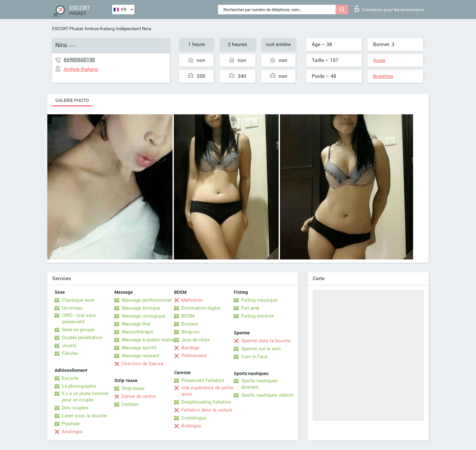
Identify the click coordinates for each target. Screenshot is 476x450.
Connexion (389, 9)
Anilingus (191, 426)
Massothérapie (138, 332)
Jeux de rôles (196, 340)
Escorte (70, 378)
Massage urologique (143, 316)
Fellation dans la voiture (207, 410)
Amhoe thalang (100, 29)
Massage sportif (139, 348)
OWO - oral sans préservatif (79, 319)
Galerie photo (72, 100)
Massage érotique (141, 308)
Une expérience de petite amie (207, 391)
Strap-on (190, 332)
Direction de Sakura (143, 364)
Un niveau (72, 308)
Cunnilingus (194, 418)
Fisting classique (259, 300)
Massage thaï (136, 324)
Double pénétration (82, 338)
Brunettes (383, 76)
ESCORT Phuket (68, 29)
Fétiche (70, 353)
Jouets (69, 346)
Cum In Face (254, 357)
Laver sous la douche (85, 416)
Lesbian (130, 404)
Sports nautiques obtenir (267, 395)
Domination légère (201, 308)
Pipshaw (71, 424)
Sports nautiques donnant (259, 384)
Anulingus (72, 432)
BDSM (188, 316)
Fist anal (250, 308)
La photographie (79, 386)
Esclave (190, 324)
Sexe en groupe (78, 330)
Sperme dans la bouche (266, 341)
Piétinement (194, 356)
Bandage (190, 348)
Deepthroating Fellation (206, 402)
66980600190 (79, 60)
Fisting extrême (258, 316)
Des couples (75, 408)
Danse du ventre (139, 396)
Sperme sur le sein (261, 349)
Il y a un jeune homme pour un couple (85, 397)
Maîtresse (192, 300)
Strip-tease (133, 388)
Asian (379, 60)
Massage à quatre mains (148, 340)
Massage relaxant (140, 356)
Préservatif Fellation (203, 380)
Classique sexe (78, 300)
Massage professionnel (147, 300)
